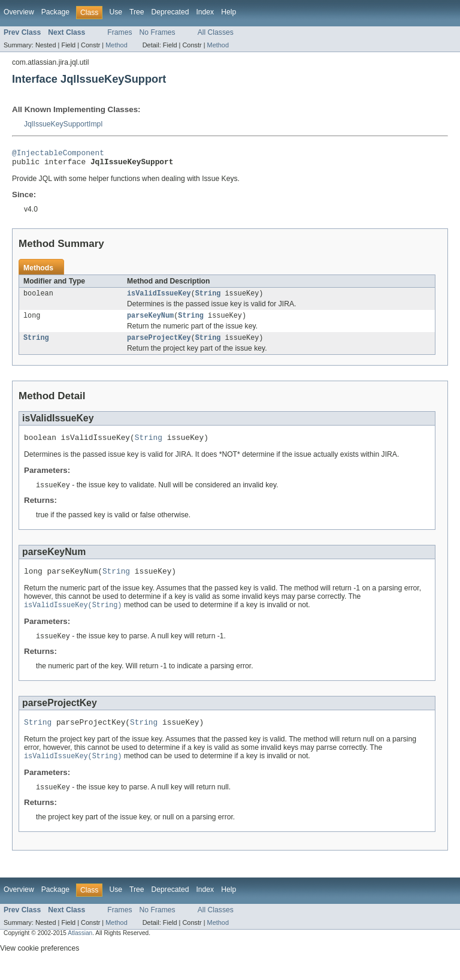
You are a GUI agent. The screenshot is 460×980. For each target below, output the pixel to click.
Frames (119, 32)
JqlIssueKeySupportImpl (63, 124)
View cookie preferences (40, 964)
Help (229, 12)
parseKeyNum (150, 321)
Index (205, 12)
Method (116, 45)
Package (55, 12)
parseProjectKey (159, 345)
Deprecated (170, 12)
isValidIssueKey (159, 298)
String (208, 298)
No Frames (158, 32)
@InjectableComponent (58, 154)
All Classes (216, 32)
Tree (137, 12)
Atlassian (80, 949)
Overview (19, 12)
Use (116, 12)
